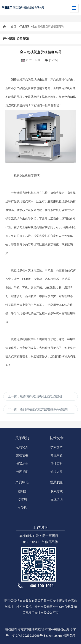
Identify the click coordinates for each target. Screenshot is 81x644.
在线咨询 (57, 500)
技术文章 (57, 438)
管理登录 (69, 636)
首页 (14, 26)
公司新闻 (23, 39)
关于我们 (22, 438)
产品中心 (22, 482)
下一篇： (43, 409)
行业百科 (57, 464)
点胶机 (22, 508)
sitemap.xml (54, 636)
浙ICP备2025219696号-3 (29, 636)
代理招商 (22, 472)
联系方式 (57, 491)
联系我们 (57, 482)
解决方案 (57, 472)
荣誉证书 (22, 455)
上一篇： (35, 396)
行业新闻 (24, 26)
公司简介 (22, 447)
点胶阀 (22, 500)
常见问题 (57, 455)
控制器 (22, 491)
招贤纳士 (22, 464)
